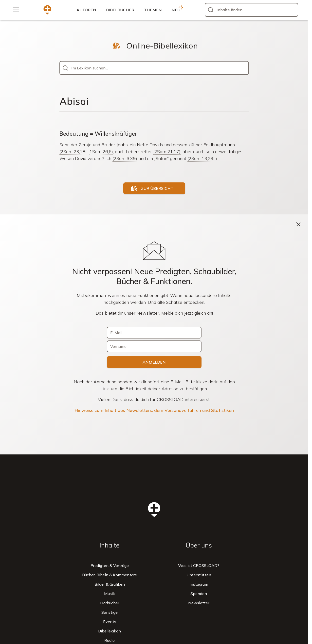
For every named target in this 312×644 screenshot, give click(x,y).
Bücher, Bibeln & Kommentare (110, 575)
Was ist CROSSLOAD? (199, 565)
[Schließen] (298, 224)
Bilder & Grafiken (110, 584)
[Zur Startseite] (47, 10)
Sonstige (110, 612)
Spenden (199, 594)
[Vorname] (154, 346)
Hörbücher (110, 603)
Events (110, 622)
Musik (110, 594)
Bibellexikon (110, 631)
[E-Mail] (154, 333)
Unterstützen (199, 575)
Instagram (199, 584)
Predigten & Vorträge (110, 565)
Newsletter (199, 603)
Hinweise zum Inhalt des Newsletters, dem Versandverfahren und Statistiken (154, 410)
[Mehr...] (16, 10)
